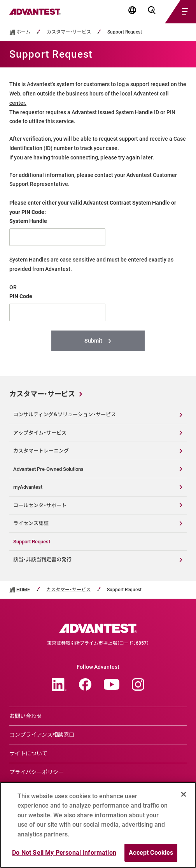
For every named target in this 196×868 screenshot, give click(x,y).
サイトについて (28, 753)
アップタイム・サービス (40, 433)
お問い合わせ (26, 716)
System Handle (28, 221)
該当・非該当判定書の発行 (42, 560)
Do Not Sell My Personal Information (64, 853)
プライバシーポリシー (37, 772)
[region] (98, 825)
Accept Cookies (151, 853)
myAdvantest (28, 487)
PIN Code (21, 296)
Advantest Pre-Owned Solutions (48, 469)
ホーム (23, 32)
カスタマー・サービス (69, 32)
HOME (23, 590)
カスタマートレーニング (41, 451)
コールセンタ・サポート (40, 505)
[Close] (184, 794)
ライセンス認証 (31, 523)
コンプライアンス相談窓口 (42, 735)
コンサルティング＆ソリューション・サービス (65, 415)
